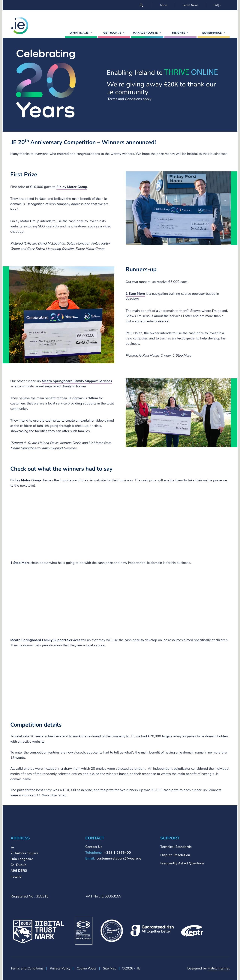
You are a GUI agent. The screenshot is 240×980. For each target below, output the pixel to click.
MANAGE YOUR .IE (147, 33)
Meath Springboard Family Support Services (77, 381)
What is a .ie (81, 33)
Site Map (110, 968)
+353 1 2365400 (118, 853)
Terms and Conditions (27, 968)
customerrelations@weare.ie (119, 858)
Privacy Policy (60, 968)
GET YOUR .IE (114, 33)
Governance (214, 33)
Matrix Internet (218, 968)
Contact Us (94, 847)
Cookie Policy (87, 968)
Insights (181, 33)
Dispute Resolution (175, 855)
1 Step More (135, 294)
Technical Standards (176, 847)
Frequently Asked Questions (182, 863)
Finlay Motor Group (72, 187)
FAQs (217, 5)
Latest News (190, 5)
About (164, 5)
